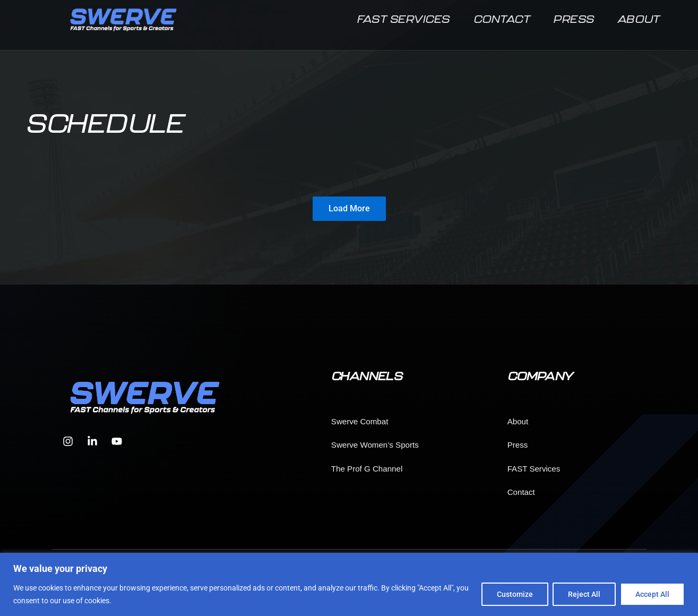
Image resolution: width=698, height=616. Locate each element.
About (639, 22)
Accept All (652, 594)
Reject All (584, 594)
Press (574, 22)
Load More (349, 208)
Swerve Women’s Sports (375, 445)
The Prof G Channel (367, 469)
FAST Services (404, 22)
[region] (349, 584)
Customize (515, 594)
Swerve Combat (360, 421)
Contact (502, 22)
